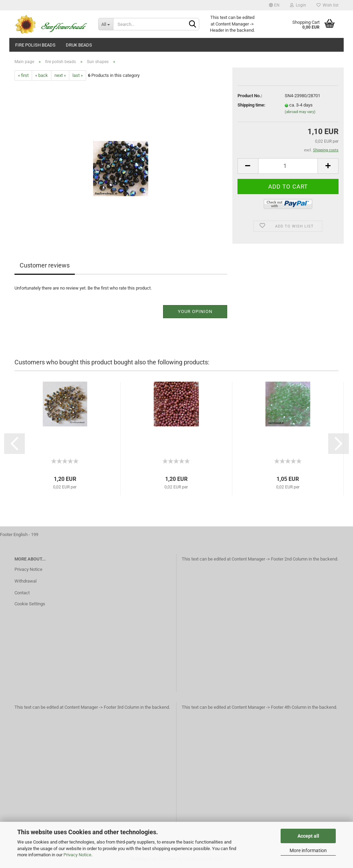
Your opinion (195, 311)
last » (78, 75)
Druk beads (79, 45)
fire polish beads (35, 45)
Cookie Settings (30, 604)
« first (23, 75)
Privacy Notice (77, 855)
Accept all (308, 836)
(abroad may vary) (300, 112)
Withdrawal (26, 581)
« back (42, 75)
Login (298, 5)
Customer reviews (45, 265)
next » (60, 75)
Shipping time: (251, 105)
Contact (22, 593)
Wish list (327, 5)
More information (308, 850)
